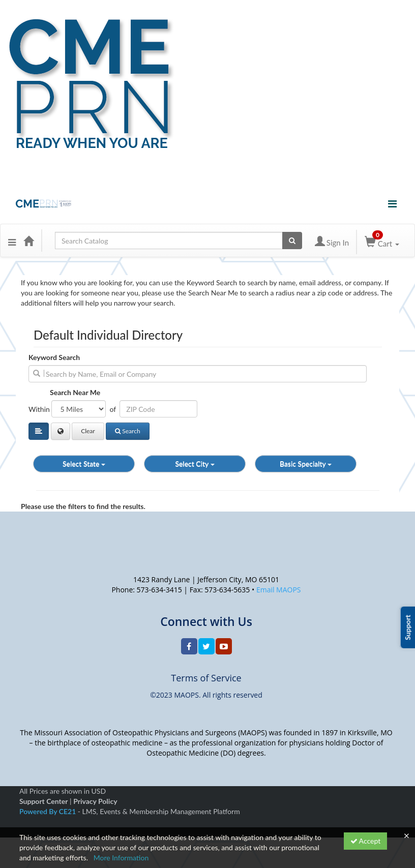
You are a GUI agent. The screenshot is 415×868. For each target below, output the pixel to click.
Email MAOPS (279, 590)
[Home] (28, 241)
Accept (366, 841)
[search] (198, 374)
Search (127, 431)
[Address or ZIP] (158, 409)
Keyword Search (54, 357)
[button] (12, 241)
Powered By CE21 (49, 811)
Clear (88, 431)
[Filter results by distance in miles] (79, 409)
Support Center (43, 801)
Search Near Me (75, 392)
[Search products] (292, 241)
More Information (121, 858)
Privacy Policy (95, 801)
